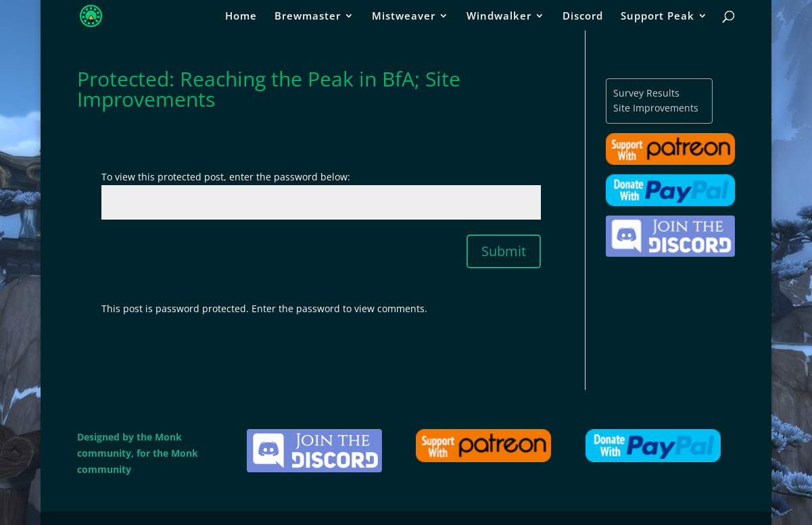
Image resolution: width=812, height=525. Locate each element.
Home (241, 17)
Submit (504, 251)
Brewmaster (308, 17)
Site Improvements (656, 108)
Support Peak (658, 17)
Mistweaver (404, 17)
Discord (583, 17)
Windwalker (499, 17)
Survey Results (646, 93)
